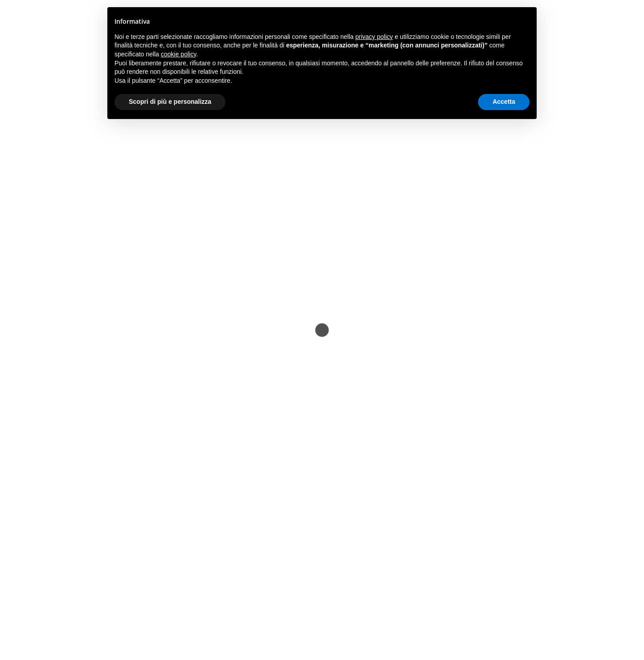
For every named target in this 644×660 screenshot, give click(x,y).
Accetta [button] (504, 102)
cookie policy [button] (179, 54)
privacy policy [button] (374, 37)
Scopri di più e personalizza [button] (170, 102)
